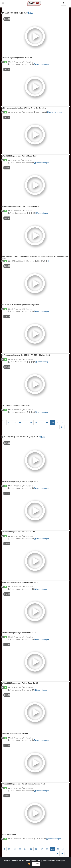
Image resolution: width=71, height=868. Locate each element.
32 (15, 423)
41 (63, 423)
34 (25, 423)
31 (9, 423)
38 (47, 423)
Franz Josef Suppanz (23, 213)
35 (31, 423)
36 (36, 423)
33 (20, 423)
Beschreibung (40, 64)
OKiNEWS (42, 261)
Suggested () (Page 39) (14, 13)
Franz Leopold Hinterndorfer (22, 64)
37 (42, 423)
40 (58, 423)
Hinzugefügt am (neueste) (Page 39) (20, 437)
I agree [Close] (36, 864)
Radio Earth (41, 112)
